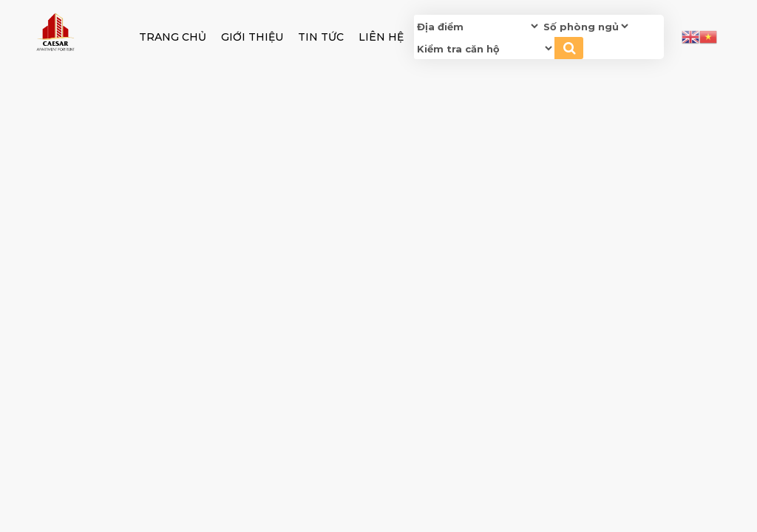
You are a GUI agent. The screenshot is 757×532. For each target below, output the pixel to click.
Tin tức (321, 37)
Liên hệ (381, 37)
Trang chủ (173, 37)
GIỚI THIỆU (252, 37)
